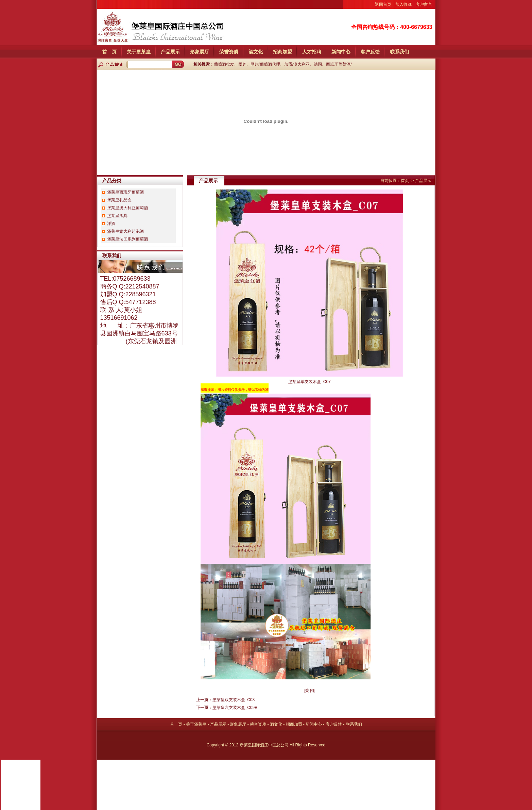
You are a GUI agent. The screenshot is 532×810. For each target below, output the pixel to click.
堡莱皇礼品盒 (119, 200)
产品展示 (170, 52)
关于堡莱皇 (139, 52)
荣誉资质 (229, 52)
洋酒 (111, 224)
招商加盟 (282, 52)
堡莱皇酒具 (117, 216)
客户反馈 (370, 52)
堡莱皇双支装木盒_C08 (234, 700)
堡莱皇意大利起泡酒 (125, 231)
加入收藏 (404, 4)
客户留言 (424, 4)
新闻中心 (341, 52)
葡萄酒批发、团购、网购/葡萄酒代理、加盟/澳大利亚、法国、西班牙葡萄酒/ (283, 64)
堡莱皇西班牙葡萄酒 (125, 192)
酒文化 (256, 52)
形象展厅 (200, 52)
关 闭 (310, 691)
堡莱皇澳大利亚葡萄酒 (127, 208)
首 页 (109, 52)
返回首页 (383, 4)
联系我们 (399, 52)
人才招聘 (312, 52)
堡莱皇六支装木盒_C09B (235, 708)
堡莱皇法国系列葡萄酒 (127, 239)
